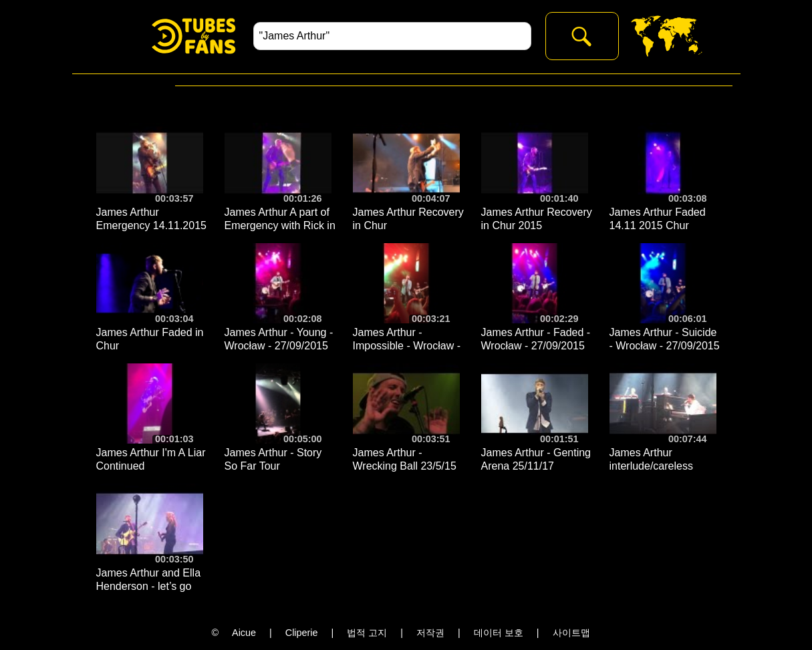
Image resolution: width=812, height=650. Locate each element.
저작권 (430, 633)
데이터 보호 (499, 633)
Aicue (244, 633)
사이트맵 (571, 633)
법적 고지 (367, 633)
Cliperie (302, 633)
